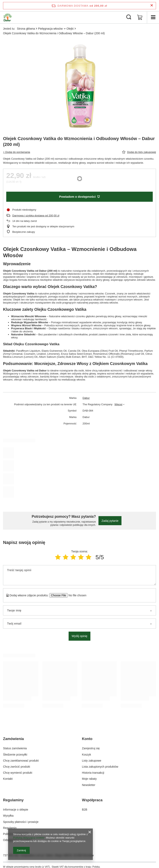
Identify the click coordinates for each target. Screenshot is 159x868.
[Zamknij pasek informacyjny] (152, 6)
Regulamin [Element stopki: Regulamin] (10, 828)
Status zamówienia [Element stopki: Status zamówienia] (15, 748)
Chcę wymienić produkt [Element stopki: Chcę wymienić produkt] (18, 773)
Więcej (118, 404)
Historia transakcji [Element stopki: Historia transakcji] (93, 773)
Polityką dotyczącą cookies (29, 838)
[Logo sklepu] (8, 17)
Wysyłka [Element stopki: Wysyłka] (8, 816)
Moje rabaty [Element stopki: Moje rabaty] (89, 779)
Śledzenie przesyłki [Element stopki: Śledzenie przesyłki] (15, 755)
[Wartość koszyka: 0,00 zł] (140, 17)
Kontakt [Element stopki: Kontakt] (8, 779)
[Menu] (153, 17)
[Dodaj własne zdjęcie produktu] (76, 595)
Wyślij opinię (79, 636)
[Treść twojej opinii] (79, 575)
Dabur (86, 398)
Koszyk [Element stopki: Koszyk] (86, 755)
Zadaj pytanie (110, 521)
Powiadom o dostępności (79, 197)
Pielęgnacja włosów (50, 29)
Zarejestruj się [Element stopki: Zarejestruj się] (91, 748)
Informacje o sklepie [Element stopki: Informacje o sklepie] (16, 810)
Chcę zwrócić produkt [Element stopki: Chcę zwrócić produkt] (17, 767)
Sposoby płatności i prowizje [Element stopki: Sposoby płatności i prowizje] (21, 822)
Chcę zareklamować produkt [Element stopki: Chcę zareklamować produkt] (21, 761)
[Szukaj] (129, 17)
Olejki (70, 29)
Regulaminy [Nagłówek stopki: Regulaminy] (13, 800)
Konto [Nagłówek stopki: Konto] (87, 739)
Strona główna (26, 29)
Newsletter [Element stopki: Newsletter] (89, 785)
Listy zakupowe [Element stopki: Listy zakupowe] (92, 761)
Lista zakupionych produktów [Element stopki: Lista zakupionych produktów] (100, 767)
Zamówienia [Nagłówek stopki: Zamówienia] (13, 739)
